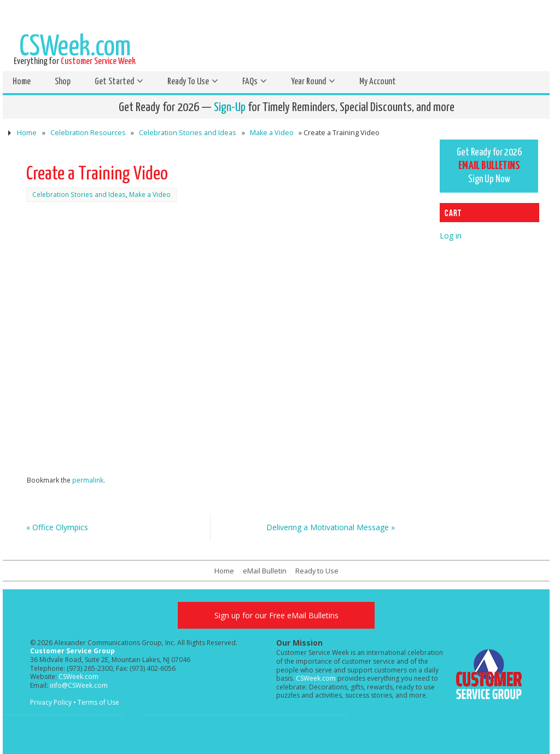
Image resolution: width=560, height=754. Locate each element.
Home (27, 133)
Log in (451, 236)
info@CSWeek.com (79, 685)
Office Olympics (57, 527)
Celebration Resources (88, 133)
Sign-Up (230, 108)
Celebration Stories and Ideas (188, 133)
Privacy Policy (51, 702)
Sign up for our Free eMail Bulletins (276, 615)
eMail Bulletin (265, 571)
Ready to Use (317, 571)
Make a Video (272, 133)
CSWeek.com (78, 677)
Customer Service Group (72, 651)
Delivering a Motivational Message (331, 527)
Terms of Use (98, 702)
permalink (88, 480)
